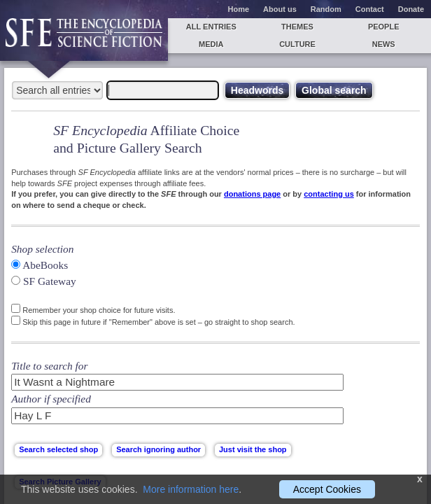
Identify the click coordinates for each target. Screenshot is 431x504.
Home (239, 9)
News (384, 44)
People (384, 27)
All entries (211, 27)
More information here (191, 489)
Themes (297, 27)
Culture (297, 44)
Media (211, 44)
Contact (370, 9)
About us (280, 9)
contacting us (329, 194)
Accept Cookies (327, 489)
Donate (411, 9)
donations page (252, 194)
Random (326, 9)
